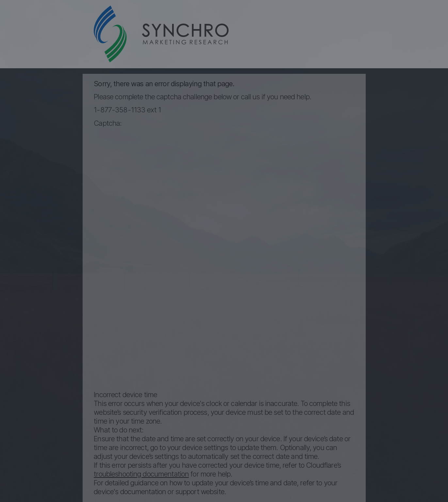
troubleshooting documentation (141, 474)
